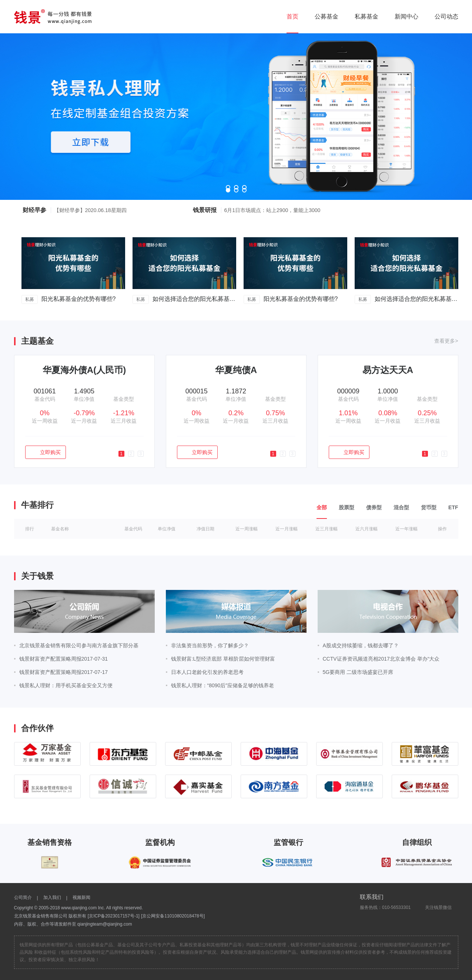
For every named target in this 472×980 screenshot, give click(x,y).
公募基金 (327, 16)
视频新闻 (81, 897)
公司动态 (446, 16)
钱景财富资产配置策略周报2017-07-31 (64, 659)
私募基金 (366, 16)
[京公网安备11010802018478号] (173, 916)
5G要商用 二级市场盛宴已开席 (358, 672)
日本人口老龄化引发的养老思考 (207, 672)
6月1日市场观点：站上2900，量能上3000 (272, 210)
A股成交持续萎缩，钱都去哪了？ (361, 645)
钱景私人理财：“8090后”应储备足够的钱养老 (222, 685)
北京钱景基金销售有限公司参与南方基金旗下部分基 (79, 645)
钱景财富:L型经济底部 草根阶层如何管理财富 (223, 659)
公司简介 (23, 897)
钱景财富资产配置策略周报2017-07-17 (66, 672)
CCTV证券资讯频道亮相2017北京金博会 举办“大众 (381, 659)
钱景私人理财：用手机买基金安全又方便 (66, 685)
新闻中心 (406, 16)
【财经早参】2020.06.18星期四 (90, 210)
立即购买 (45, 452)
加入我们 (52, 897)
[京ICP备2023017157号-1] (114, 916)
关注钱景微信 (435, 907)
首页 (292, 16)
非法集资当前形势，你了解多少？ (210, 645)
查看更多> (446, 341)
